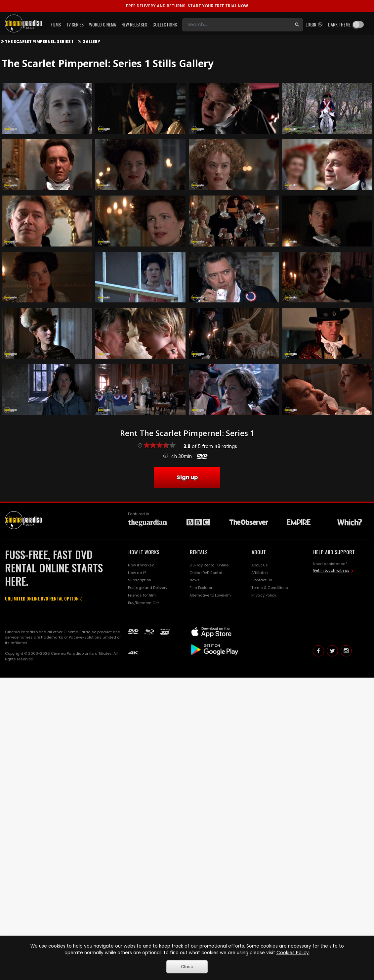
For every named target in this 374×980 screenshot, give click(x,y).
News (195, 580)
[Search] (237, 25)
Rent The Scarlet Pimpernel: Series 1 (187, 433)
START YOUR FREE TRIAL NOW (187, 6)
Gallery (91, 42)
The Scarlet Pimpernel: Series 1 (39, 42)
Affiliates (260, 573)
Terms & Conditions (270, 588)
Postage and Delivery (148, 588)
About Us (260, 565)
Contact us (262, 580)
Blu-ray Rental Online (209, 565)
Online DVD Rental (206, 573)
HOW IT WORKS (144, 552)
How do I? (137, 573)
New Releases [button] (134, 24)
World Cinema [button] (103, 24)
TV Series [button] (75, 24)
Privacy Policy (264, 595)
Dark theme (339, 24)
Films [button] (56, 24)
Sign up (187, 477)
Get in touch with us (331, 570)
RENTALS (199, 552)
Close (187, 967)
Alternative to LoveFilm (210, 595)
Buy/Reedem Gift (144, 603)
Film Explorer (201, 588)
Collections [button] (165, 24)
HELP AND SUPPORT (334, 552)
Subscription (140, 580)
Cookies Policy (293, 953)
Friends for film (142, 595)
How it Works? (141, 565)
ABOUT (259, 552)
